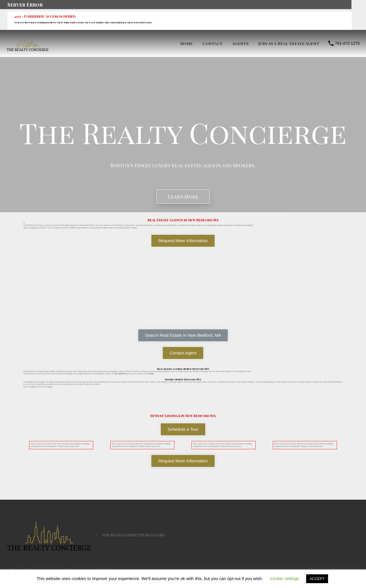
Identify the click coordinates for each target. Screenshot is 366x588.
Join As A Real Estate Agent (289, 43)
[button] (183, 335)
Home (186, 43)
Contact (213, 43)
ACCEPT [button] (317, 579)
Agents (240, 43)
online (151, 374)
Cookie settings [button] (285, 578)
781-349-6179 (120, 374)
